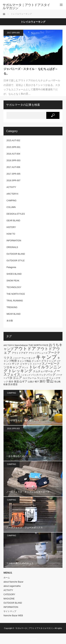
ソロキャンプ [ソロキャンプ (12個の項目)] (12, 367)
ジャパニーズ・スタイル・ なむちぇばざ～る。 (31, 71)
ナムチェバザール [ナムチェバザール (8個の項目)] (43, 371)
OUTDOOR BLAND (16, 254)
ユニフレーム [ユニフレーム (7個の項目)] (30, 378)
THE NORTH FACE (16, 294)
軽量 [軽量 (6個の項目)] (6, 384)
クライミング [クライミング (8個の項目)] (49, 361)
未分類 (10, 321)
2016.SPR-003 (13, 161)
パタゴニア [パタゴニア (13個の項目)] (14, 378)
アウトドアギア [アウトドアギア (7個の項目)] (20, 353)
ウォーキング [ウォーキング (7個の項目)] (28, 358)
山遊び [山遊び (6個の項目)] (31, 382)
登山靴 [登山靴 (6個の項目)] (57, 382)
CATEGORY (9, 594)
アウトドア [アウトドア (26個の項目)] (25, 349)
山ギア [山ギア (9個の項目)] (23, 381)
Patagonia (11, 267)
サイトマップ (10, 611)
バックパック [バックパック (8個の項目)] (39, 375)
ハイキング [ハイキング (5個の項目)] (26, 375)
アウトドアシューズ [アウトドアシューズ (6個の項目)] (38, 353)
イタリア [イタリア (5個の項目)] (17, 358)
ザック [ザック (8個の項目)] (15, 364)
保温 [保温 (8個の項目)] (16, 381)
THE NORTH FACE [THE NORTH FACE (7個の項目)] (38, 345)
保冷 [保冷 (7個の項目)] (11, 382)
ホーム (7, 578)
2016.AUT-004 (13, 154)
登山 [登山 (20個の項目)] (50, 381)
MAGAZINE (9, 599)
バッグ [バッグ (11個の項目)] (51, 375)
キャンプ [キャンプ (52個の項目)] (46, 357)
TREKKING (12, 307)
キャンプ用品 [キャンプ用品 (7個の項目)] (24, 361)
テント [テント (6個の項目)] (25, 368)
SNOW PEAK (13, 281)
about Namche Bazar (13, 582)
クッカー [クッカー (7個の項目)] (36, 361)
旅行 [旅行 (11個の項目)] (43, 381)
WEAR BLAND (13, 314)
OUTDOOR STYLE (16, 261)
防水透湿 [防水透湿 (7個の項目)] (13, 384)
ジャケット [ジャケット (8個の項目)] (26, 364)
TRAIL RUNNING (15, 301)
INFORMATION (14, 241)
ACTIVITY (11, 187)
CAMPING (11, 201)
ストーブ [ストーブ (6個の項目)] (37, 364)
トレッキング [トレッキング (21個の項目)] (20, 371)
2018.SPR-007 (13, 181)
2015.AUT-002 (13, 140)
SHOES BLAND (14, 274)
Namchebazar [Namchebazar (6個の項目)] (21, 345)
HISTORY (11, 227)
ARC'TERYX (12, 194)
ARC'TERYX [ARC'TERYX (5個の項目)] (9, 345)
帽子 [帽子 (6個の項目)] (37, 382)
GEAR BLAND (13, 221)
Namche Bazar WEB (13, 616)
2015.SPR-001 (13, 147)
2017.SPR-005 (13, 33)
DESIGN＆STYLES (16, 214)
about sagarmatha (12, 586)
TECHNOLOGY (14, 287)
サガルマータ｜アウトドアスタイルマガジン (35, 628)
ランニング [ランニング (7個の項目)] (43, 378)
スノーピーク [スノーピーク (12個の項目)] (51, 364)
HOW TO (11, 234)
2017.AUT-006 (13, 167)
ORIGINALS (12, 247)
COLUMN (11, 207)
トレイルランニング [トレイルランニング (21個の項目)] (32, 369)
